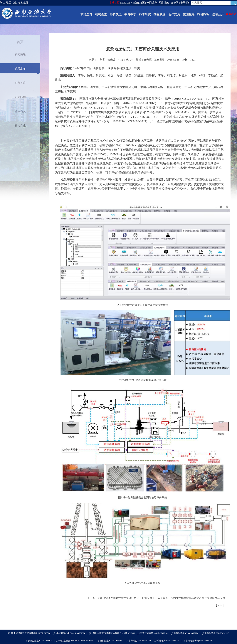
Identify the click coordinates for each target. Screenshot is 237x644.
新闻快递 (20, 54)
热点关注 (20, 83)
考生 (14, 3)
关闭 (220, 606)
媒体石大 (20, 111)
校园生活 (189, 14)
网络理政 (164, 3)
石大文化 (20, 126)
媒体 (26, 3)
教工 (9, 3)
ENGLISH (127, 3)
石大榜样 (20, 97)
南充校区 (139, 3)
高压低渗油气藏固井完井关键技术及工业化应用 (125, 598)
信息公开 (218, 14)
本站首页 (114, 3)
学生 (3, 3)
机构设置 (101, 14)
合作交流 (174, 14)
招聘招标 (203, 14)
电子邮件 (186, 3)
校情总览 (86, 14)
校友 (20, 3)
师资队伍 (116, 14)
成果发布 (20, 69)
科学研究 (145, 14)
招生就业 (159, 14)
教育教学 (130, 14)
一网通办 (152, 3)
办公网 (175, 3)
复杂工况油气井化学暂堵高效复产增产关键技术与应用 (194, 598)
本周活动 (231, 14)
